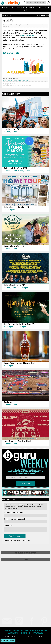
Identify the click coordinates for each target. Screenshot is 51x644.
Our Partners (31, 25)
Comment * (9, 526)
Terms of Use (25, 633)
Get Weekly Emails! (8, 640)
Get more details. (11, 53)
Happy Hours (21, 8)
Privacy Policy (38, 633)
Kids (48, 8)
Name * (14, 512)
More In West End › (43, 15)
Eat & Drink (29, 8)
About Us (25, 631)
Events (14, 8)
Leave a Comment (22, 80)
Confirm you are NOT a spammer (17, 540)
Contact (16, 631)
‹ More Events (7, 15)
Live (45, 8)
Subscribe (25, 559)
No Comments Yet (9, 80)
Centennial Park (27, 35)
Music (35, 8)
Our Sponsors (13, 633)
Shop (26, 10)
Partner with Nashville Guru (25, 553)
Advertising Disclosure (20, 25)
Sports (40, 8)
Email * (15, 519)
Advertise (7, 631)
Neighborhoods (6, 8)
